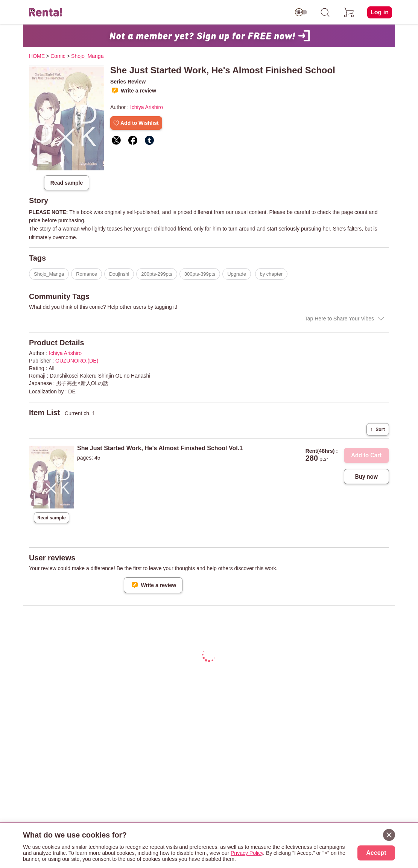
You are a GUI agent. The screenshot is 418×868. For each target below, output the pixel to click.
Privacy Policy (247, 853)
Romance (87, 274)
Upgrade (237, 274)
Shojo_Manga (49, 274)
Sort (378, 429)
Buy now (367, 477)
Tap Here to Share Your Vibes (339, 319)
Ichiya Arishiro (147, 107)
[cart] (349, 12)
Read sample (67, 183)
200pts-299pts (157, 274)
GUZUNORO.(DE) (77, 361)
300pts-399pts (200, 274)
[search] (325, 12)
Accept (376, 853)
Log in (380, 12)
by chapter (271, 274)
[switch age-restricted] (301, 12)
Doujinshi (119, 274)
